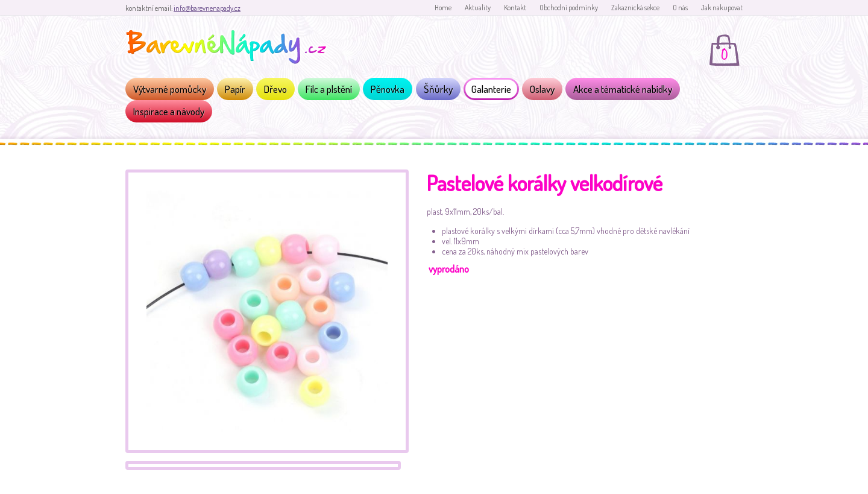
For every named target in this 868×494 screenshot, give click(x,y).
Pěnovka (388, 89)
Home (443, 8)
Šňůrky (438, 89)
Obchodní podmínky (569, 8)
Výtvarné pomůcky (170, 89)
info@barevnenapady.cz (207, 8)
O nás (680, 8)
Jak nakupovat (722, 8)
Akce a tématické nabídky (623, 89)
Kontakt (515, 8)
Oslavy (542, 89)
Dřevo (275, 89)
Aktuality (478, 8)
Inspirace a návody (169, 111)
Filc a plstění (329, 89)
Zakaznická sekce (635, 8)
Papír (235, 89)
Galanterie (491, 89)
